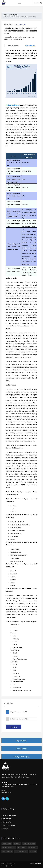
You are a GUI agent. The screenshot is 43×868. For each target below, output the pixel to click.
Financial (17, 844)
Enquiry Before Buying (21, 757)
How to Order (6, 822)
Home (5, 15)
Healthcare (22, 848)
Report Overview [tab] (13, 45)
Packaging (33, 852)
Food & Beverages (29, 844)
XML (36, 864)
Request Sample (21, 741)
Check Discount (21, 749)
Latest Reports (13, 15)
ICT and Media (20, 25)
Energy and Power (9, 848)
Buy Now (14, 727)
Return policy (6, 819)
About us (5, 829)
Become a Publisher (8, 825)
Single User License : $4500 (19, 712)
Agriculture (7, 844)
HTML (40, 864)
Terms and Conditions (9, 815)
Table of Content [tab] (30, 45)
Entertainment (7, 852)
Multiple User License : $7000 (19, 719)
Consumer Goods (21, 852)
